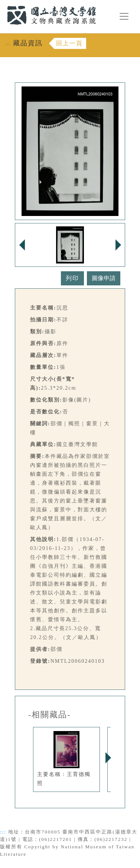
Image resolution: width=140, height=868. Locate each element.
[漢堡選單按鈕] (124, 16)
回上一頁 (69, 43)
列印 (72, 278)
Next (108, 758)
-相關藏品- (50, 715)
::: (3, 4)
